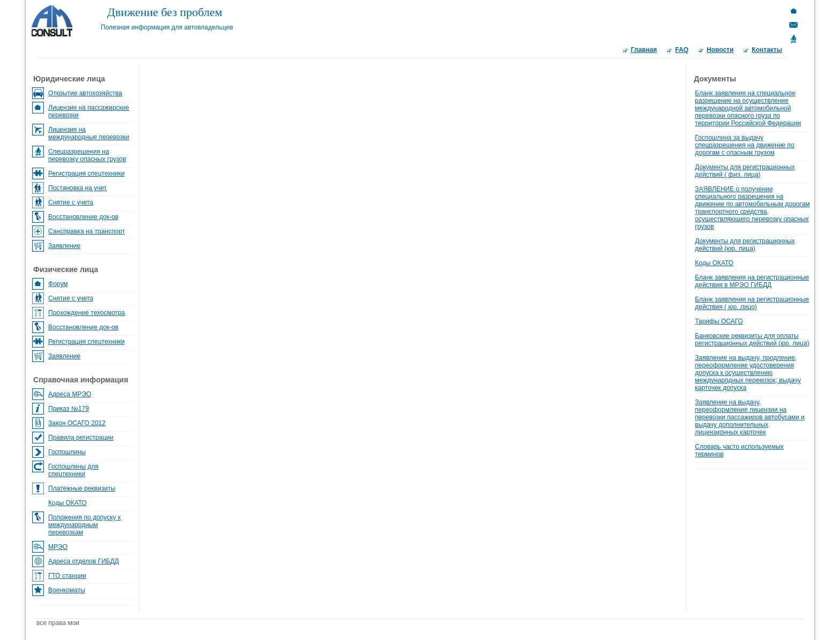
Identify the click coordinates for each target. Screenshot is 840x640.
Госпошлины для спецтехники (73, 470)
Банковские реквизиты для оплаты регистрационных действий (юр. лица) (752, 340)
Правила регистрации (81, 438)
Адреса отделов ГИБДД (84, 561)
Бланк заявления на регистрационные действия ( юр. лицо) (752, 303)
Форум (58, 284)
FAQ (682, 50)
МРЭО (58, 547)
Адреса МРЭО (70, 394)
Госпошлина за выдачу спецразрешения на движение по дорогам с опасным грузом (745, 145)
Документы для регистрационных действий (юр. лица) (745, 245)
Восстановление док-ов (83, 217)
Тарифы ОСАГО (719, 321)
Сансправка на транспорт (87, 231)
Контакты (767, 50)
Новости (720, 50)
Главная (644, 50)
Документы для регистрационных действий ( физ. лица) (745, 171)
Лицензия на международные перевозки (89, 133)
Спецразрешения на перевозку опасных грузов (87, 155)
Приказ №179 (69, 409)
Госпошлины (67, 452)
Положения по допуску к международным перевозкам (84, 525)
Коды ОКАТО (67, 503)
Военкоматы (67, 590)
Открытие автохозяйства (85, 93)
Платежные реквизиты (82, 488)
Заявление (64, 246)
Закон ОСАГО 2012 (77, 423)
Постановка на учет (77, 188)
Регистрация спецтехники (87, 174)
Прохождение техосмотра (87, 313)
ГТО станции (67, 576)
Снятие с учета (71, 202)
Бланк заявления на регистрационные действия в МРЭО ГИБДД (752, 281)
